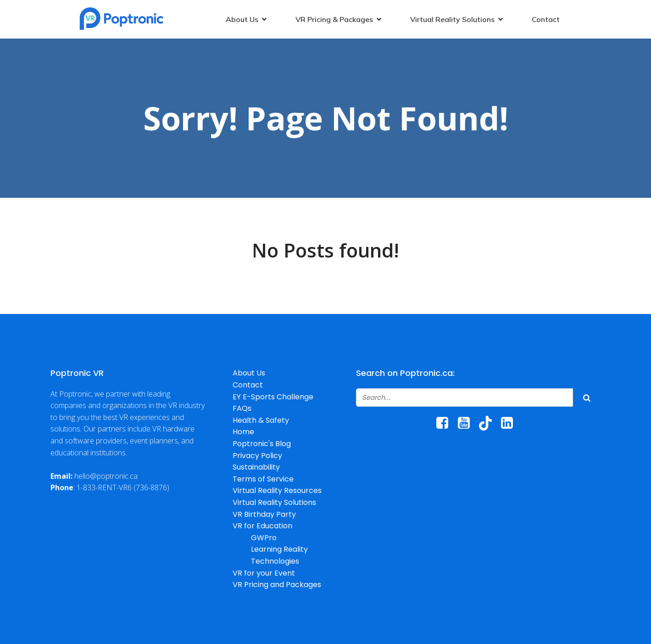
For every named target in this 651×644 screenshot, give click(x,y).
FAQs (242, 408)
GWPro (264, 538)
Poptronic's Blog (262, 444)
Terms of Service (263, 479)
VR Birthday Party (264, 514)
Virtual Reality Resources (277, 490)
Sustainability (256, 467)
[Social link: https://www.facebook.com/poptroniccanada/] (446, 423)
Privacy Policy (257, 456)
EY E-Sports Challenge (273, 397)
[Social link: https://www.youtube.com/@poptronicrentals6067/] (467, 423)
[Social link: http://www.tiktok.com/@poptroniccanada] (489, 423)
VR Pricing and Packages (277, 585)
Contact (546, 19)
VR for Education (262, 526)
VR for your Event (264, 573)
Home (243, 432)
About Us (249, 373)
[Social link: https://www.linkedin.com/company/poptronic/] (510, 423)
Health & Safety (261, 420)
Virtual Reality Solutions (274, 502)
